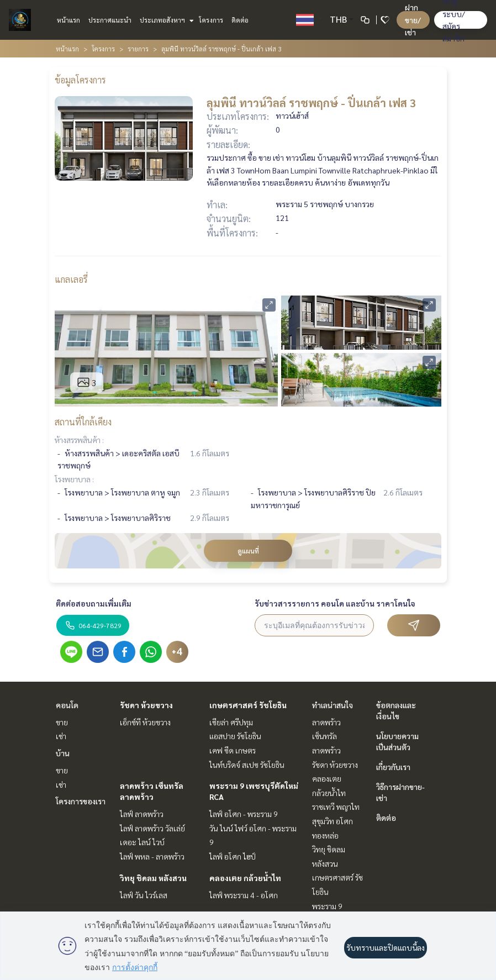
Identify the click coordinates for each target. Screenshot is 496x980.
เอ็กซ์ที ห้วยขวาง (145, 722)
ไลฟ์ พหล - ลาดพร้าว (152, 856)
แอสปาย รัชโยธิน (235, 736)
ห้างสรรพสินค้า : (79, 440)
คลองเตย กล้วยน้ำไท (245, 878)
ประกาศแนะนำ (110, 20)
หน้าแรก (68, 20)
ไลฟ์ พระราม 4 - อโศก (244, 895)
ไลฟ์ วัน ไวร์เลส (144, 895)
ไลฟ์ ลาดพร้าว (142, 814)
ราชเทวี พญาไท (336, 807)
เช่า (61, 736)
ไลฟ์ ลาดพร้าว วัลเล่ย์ (152, 828)
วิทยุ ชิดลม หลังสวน (153, 878)
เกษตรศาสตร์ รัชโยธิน (248, 705)
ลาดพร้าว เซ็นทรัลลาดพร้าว (326, 736)
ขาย (62, 722)
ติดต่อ (240, 20)
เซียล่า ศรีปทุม (231, 722)
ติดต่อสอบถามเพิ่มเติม (94, 603)
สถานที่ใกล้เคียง (83, 422)
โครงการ (211, 20)
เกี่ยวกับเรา (393, 767)
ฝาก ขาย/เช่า (413, 20)
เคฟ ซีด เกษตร (233, 750)
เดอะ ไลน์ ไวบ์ (142, 842)
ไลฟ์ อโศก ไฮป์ (233, 856)
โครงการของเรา (81, 801)
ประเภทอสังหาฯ (165, 20)
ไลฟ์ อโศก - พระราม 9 (244, 814)
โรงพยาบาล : (74, 479)
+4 (177, 652)
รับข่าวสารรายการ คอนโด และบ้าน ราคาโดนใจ (335, 603)
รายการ (138, 49)
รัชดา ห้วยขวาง (146, 705)
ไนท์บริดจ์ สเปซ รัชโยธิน (247, 765)
